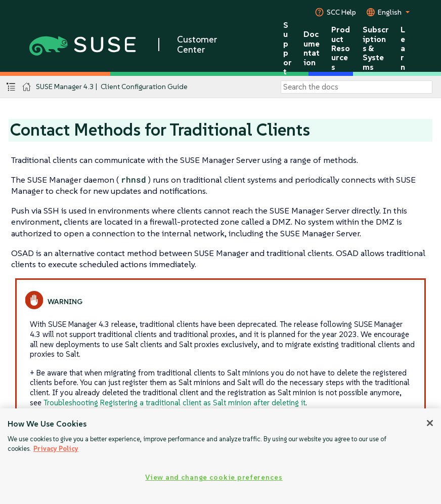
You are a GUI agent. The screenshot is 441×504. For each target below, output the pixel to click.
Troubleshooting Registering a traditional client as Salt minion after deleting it (174, 403)
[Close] (430, 423)
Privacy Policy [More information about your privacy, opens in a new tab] (56, 449)
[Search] (357, 87)
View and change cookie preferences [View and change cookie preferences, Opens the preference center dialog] (214, 477)
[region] (221, 456)
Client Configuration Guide (144, 87)
